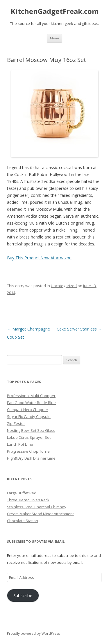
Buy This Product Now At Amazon (39, 258)
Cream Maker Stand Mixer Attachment (40, 514)
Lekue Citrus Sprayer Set (29, 437)
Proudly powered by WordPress (33, 633)
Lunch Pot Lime (20, 444)
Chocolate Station (23, 521)
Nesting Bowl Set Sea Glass (31, 430)
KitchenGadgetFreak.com (55, 11)
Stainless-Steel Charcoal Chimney (37, 507)
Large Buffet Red (22, 493)
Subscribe (23, 595)
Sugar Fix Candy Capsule (29, 417)
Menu (54, 38)
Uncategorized (64, 286)
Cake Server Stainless (79, 329)
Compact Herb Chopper (28, 410)
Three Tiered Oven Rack (28, 500)
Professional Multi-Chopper (31, 396)
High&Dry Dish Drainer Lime (31, 458)
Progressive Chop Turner (29, 451)
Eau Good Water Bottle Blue (31, 403)
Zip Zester (16, 423)
